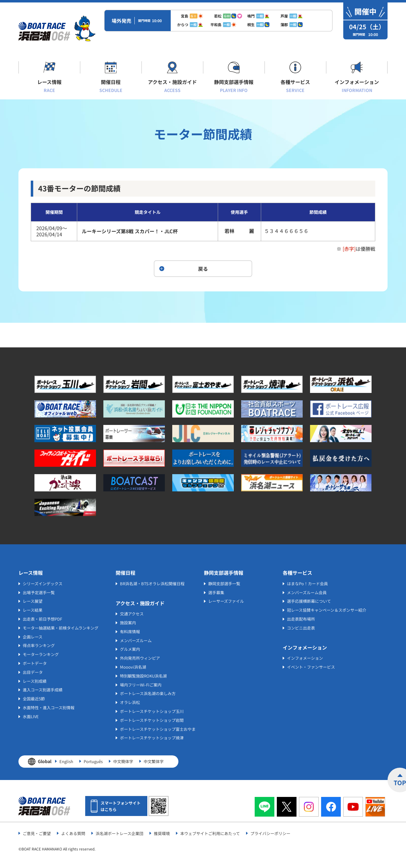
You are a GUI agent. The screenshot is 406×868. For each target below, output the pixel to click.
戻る (203, 269)
